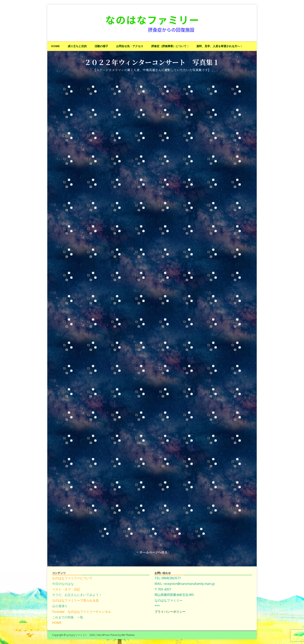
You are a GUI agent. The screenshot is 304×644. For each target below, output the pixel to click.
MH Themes (128, 635)
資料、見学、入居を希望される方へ (218, 46)
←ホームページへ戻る (152, 552)
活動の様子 (101, 46)
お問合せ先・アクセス (130, 46)
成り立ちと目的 (77, 46)
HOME (55, 46)
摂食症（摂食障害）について (169, 46)
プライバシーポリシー (170, 612)
